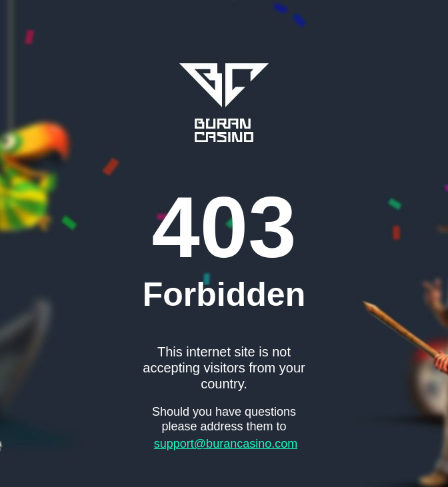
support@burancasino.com (226, 444)
